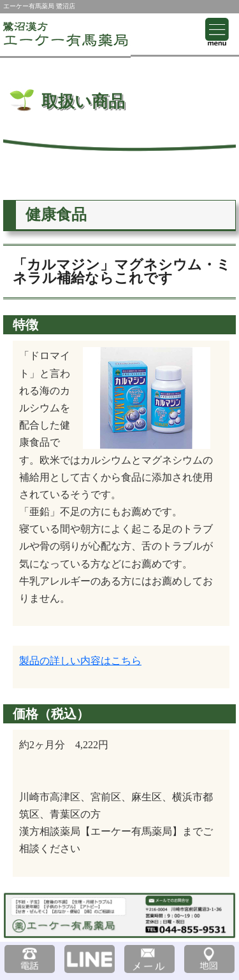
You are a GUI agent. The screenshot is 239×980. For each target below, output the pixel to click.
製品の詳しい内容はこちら (80, 661)
